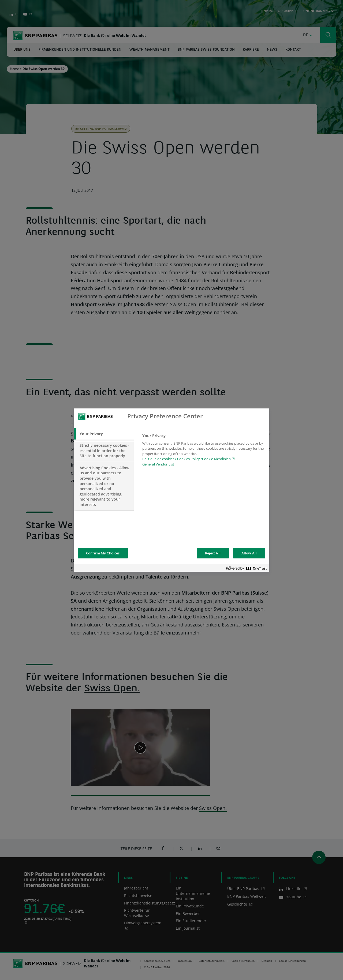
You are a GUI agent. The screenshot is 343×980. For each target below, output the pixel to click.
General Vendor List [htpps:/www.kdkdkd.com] (158, 464)
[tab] (104, 434)
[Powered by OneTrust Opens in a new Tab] (246, 568)
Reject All (213, 553)
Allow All (249, 553)
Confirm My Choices (103, 553)
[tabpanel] (204, 452)
